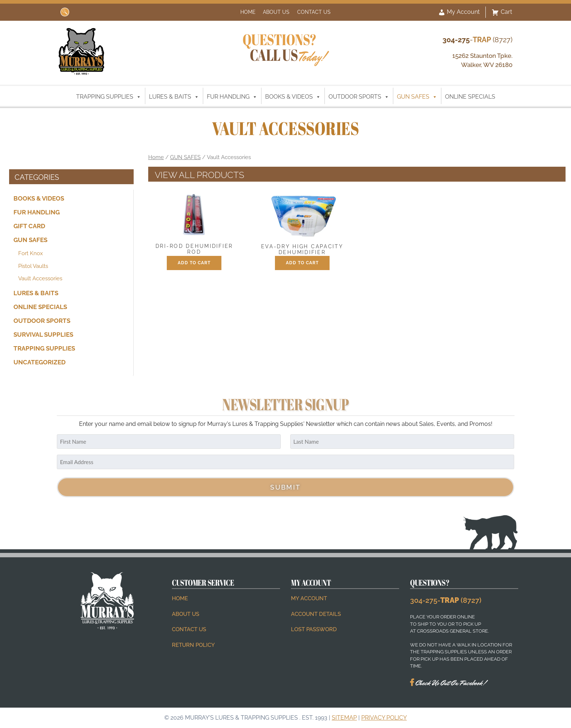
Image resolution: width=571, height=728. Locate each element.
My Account (459, 12)
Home (248, 12)
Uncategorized (40, 362)
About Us (276, 12)
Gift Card (29, 226)
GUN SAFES (417, 97)
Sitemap (344, 718)
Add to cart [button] (194, 263)
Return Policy (193, 645)
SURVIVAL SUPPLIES (43, 335)
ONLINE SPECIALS (470, 97)
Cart (502, 12)
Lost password (314, 629)
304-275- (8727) (446, 600)
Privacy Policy (384, 718)
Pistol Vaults (33, 266)
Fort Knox (31, 253)
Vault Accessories (40, 278)
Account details (316, 614)
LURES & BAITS (174, 97)
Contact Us (314, 12)
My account (309, 598)
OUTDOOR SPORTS (359, 97)
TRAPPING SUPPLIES (109, 97)
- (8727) (477, 40)
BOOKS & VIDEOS (293, 97)
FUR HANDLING (232, 97)
